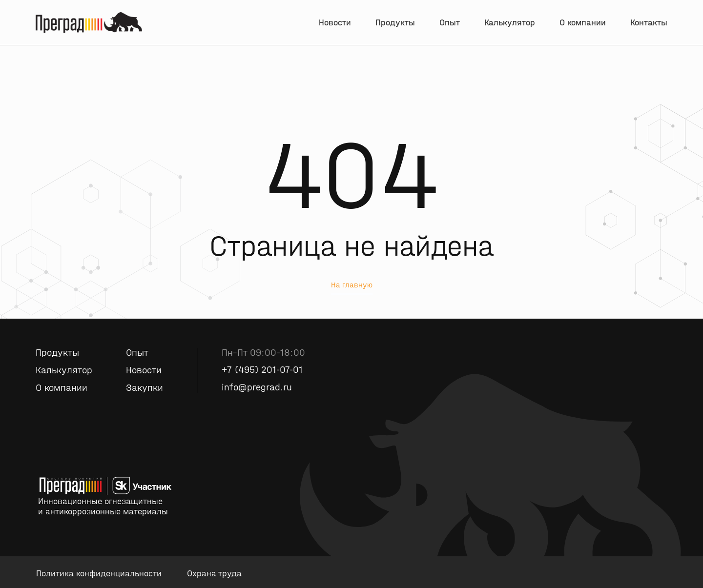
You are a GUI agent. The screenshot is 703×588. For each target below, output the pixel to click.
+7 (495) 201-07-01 (262, 370)
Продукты (395, 23)
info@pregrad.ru (257, 388)
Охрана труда (214, 574)
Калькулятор (510, 23)
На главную (352, 285)
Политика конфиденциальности (99, 574)
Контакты (649, 23)
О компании (583, 23)
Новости (335, 23)
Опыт (450, 23)
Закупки (145, 388)
